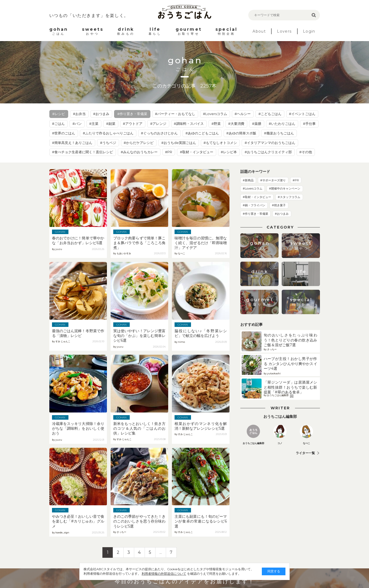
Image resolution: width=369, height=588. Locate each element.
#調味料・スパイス (189, 124)
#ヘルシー (243, 114)
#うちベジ (108, 143)
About (259, 31)
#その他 (306, 152)
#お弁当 (79, 114)
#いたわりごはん (282, 124)
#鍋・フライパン (254, 205)
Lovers (284, 31)
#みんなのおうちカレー (139, 152)
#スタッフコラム (289, 197)
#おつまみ (101, 114)
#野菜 (216, 124)
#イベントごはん (302, 114)
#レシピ (59, 114)
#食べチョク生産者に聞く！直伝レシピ (83, 152)
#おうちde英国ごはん (179, 143)
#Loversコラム (215, 114)
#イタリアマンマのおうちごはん (270, 143)
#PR (169, 152)
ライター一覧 (305, 453)
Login (309, 31)
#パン (77, 124)
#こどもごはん (270, 114)
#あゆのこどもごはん (202, 133)
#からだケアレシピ (139, 143)
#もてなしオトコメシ (220, 143)
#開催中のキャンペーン (285, 188)
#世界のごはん (64, 133)
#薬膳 (257, 124)
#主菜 (94, 124)
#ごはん (58, 124)
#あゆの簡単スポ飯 (241, 133)
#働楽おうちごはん (279, 133)
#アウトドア (133, 124)
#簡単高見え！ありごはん (72, 143)
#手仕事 (309, 124)
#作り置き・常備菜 (132, 114)
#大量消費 (236, 124)
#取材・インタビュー (197, 152)
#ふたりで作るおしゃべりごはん (108, 133)
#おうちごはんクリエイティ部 (268, 152)
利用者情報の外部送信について (160, 574)
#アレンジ (158, 124)
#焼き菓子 (279, 205)
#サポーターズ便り (273, 180)
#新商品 (248, 180)
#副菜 (111, 124)
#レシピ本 (229, 152)
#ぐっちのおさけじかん (159, 133)
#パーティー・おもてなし (175, 114)
